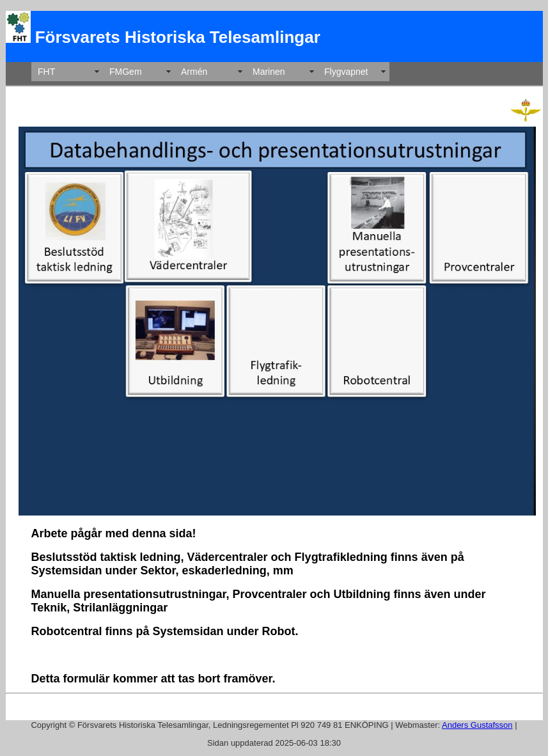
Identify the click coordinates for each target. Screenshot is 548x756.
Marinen (269, 72)
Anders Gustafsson (477, 725)
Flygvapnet (346, 72)
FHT (46, 72)
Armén (194, 72)
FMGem (126, 72)
